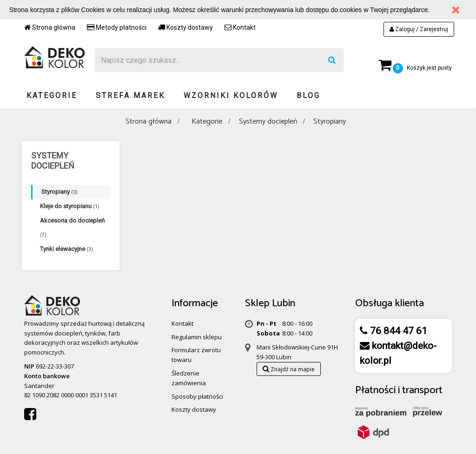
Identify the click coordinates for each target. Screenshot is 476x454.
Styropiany (59, 192)
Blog (308, 95)
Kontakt (240, 27)
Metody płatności (117, 27)
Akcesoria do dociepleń (72, 227)
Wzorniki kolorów (231, 95)
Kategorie (52, 95)
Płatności (375, 390)
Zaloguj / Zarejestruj (419, 29)
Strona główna (50, 27)
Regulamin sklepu (197, 337)
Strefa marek (130, 95)
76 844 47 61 (397, 331)
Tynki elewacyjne (66, 249)
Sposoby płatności (197, 396)
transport (422, 390)
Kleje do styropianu (70, 206)
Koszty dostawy (185, 27)
